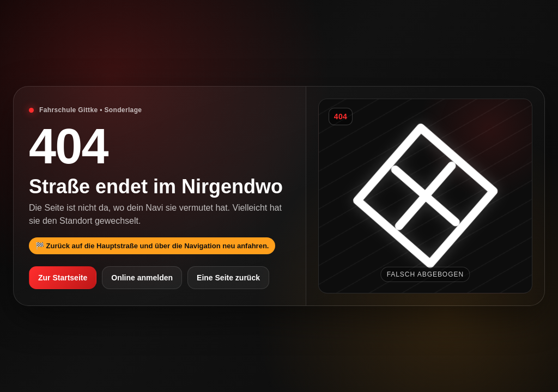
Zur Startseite (63, 278)
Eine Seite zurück (228, 278)
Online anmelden (142, 278)
